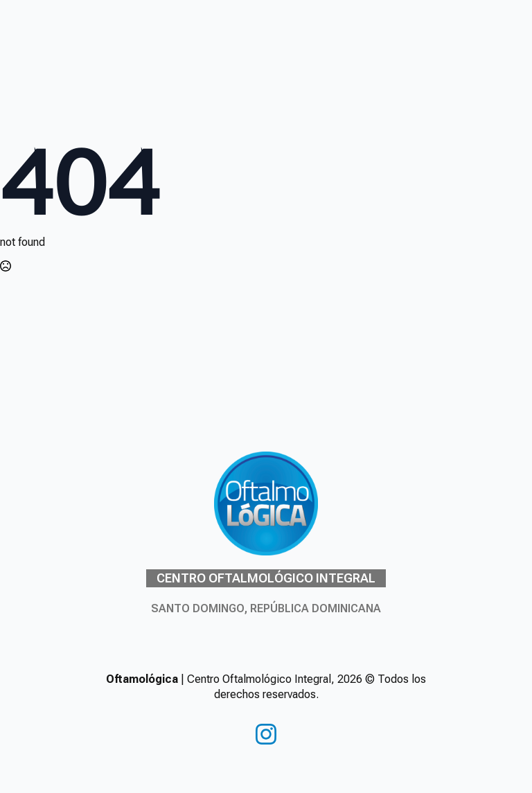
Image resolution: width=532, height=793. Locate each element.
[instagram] (266, 734)
